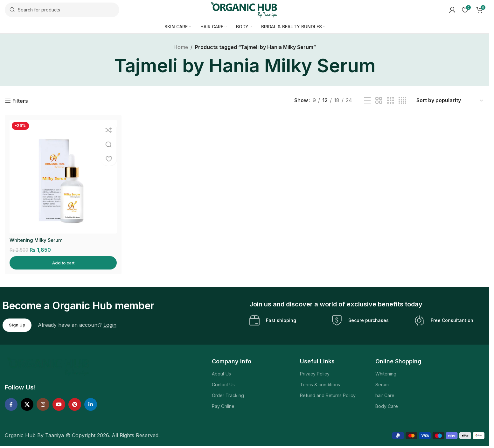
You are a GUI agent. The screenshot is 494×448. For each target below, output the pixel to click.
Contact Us (223, 385)
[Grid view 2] (379, 103)
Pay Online (223, 407)
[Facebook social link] (11, 405)
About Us (221, 374)
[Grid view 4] (402, 103)
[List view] (367, 103)
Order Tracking (228, 396)
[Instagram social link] (43, 405)
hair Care (385, 396)
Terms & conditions (320, 385)
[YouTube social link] (59, 405)
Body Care (387, 407)
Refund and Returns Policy (328, 396)
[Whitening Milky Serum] (62, 178)
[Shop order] (450, 103)
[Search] (62, 11)
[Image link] (49, 367)
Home (181, 50)
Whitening (386, 374)
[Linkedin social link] (91, 405)
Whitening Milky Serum (37, 241)
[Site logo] (245, 10)
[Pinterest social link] (75, 405)
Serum (382, 385)
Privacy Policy (315, 374)
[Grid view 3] (391, 103)
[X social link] (27, 405)
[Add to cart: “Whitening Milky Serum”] (62, 264)
